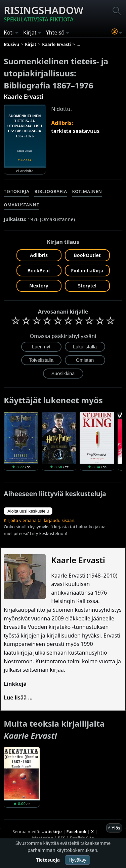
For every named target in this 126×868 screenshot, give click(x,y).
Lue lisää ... (18, 697)
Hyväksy (77, 860)
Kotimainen (87, 191)
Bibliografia (51, 191)
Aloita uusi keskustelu (28, 511)
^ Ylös (114, 828)
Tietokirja (16, 191)
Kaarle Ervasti (24, 96)
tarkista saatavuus (75, 131)
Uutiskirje (52, 831)
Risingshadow (44, 13)
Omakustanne (21, 205)
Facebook (77, 831)
